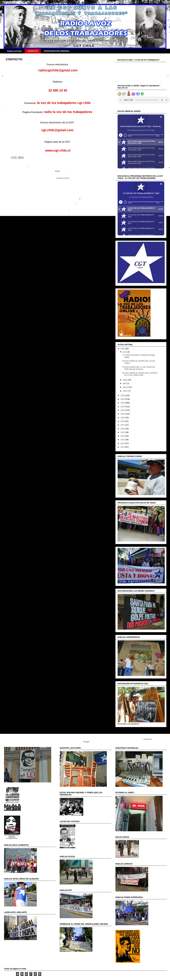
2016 (123, 429)
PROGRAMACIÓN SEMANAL (57, 51)
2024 (123, 399)
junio (125, 352)
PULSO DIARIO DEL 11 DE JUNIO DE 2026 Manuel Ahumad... (139, 368)
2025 (123, 395)
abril (125, 383)
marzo (126, 387)
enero (125, 391)
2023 (123, 403)
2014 (123, 436)
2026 (123, 349)
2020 (123, 414)
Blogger (86, 742)
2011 (123, 447)
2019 (123, 418)
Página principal (14, 51)
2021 (123, 410)
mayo (125, 380)
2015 (123, 432)
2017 (123, 425)
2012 (123, 443)
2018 (123, 421)
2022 (123, 407)
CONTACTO (33, 51)
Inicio (57, 171)
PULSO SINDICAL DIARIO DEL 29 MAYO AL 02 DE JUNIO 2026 (140, 374)
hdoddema (148, 739)
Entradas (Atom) (63, 178)
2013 (123, 440)
